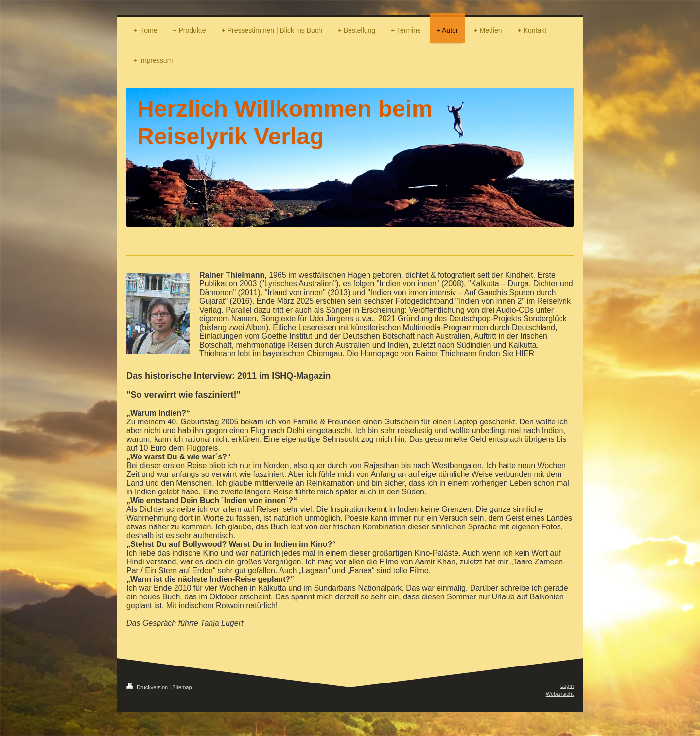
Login (567, 686)
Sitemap (182, 687)
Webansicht (560, 694)
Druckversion (148, 687)
